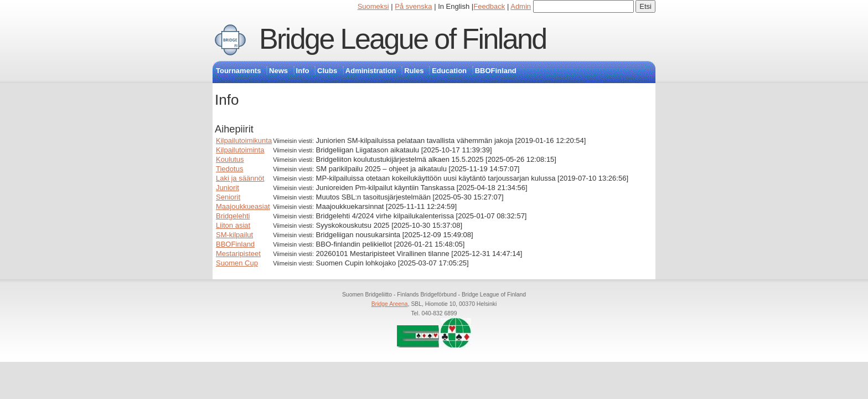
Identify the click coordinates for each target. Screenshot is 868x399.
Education (449, 71)
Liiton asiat (233, 225)
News (278, 71)
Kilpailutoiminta (240, 150)
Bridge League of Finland (403, 39)
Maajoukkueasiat (243, 206)
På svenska (413, 6)
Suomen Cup (237, 263)
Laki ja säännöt (240, 178)
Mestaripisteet (238, 254)
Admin (521, 6)
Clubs (327, 71)
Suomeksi (373, 6)
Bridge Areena (390, 304)
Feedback (489, 6)
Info (303, 71)
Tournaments (238, 71)
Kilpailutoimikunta (244, 140)
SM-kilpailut (234, 235)
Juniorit (228, 188)
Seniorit (228, 197)
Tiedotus (229, 169)
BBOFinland (496, 71)
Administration (371, 71)
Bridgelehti (233, 216)
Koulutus (230, 159)
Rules (414, 71)
